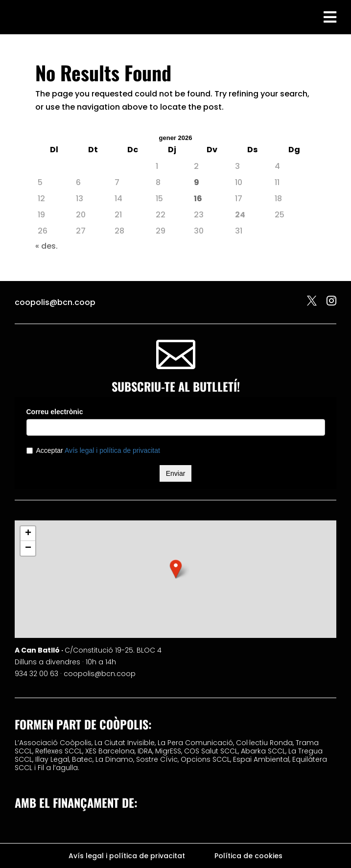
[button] (176, 569)
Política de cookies (248, 856)
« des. (47, 246)
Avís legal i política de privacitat (127, 856)
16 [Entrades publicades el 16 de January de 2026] (198, 199)
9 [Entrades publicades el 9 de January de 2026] (197, 182)
